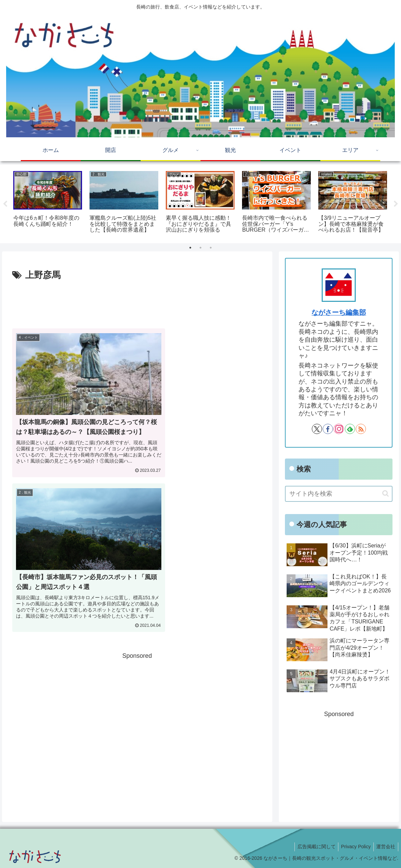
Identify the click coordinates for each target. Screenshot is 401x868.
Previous (5, 204)
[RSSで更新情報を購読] (361, 429)
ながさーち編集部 (339, 312)
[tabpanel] (48, 203)
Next (396, 204)
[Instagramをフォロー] (339, 429)
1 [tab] (190, 248)
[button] (386, 493)
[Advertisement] (137, 302)
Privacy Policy (354, 847)
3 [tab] (211, 248)
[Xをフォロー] (317, 429)
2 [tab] (200, 248)
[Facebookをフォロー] (328, 429)
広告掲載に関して (312, 847)
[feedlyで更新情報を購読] (350, 429)
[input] (339, 494)
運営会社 (385, 847)
